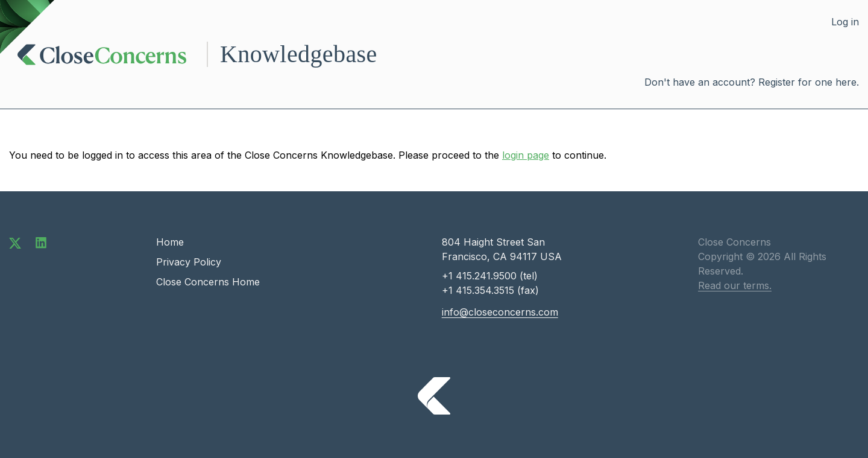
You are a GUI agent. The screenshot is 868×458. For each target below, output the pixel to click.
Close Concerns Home (208, 282)
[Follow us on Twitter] (15, 242)
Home (170, 242)
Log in (845, 22)
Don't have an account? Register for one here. (752, 82)
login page (526, 155)
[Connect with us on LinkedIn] (41, 242)
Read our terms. (735, 285)
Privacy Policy (189, 262)
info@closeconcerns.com (500, 312)
